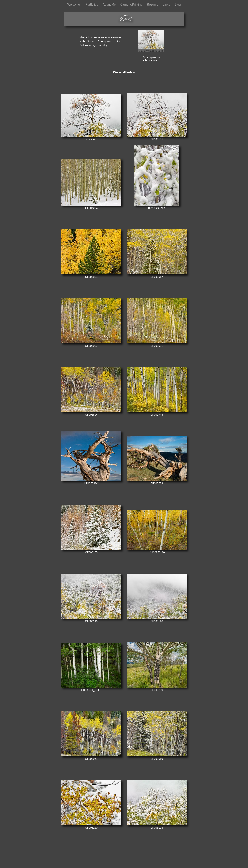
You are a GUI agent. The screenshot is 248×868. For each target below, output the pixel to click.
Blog (178, 4)
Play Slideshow (126, 72)
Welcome (74, 4)
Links (167, 4)
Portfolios (92, 4)
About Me (110, 4)
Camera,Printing (132, 4)
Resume (153, 4)
